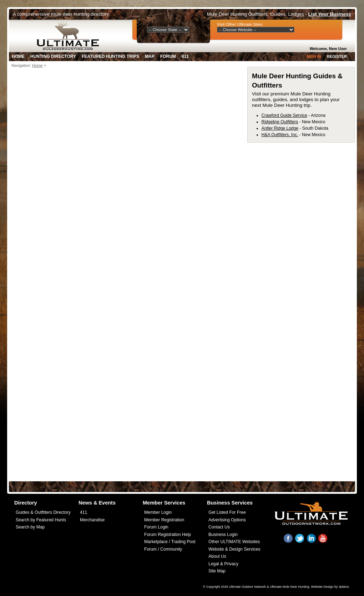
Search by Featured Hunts (41, 520)
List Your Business (330, 14)
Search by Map (30, 527)
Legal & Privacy (223, 564)
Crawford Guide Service (284, 115)
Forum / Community (163, 549)
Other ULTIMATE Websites (234, 542)
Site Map (217, 571)
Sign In (314, 56)
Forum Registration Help (168, 535)
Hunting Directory (53, 56)
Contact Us (219, 527)
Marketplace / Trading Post (170, 542)
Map (150, 56)
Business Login (223, 535)
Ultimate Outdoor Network (247, 587)
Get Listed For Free (227, 512)
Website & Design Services (234, 549)
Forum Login (156, 527)
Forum (168, 56)
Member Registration (164, 520)
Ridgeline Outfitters (280, 122)
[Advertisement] (67, 187)
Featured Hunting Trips (110, 56)
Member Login (158, 512)
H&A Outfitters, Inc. (280, 135)
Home (18, 56)
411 (185, 56)
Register (337, 56)
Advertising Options (227, 520)
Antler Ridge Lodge (280, 128)
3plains (344, 587)
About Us (217, 556)
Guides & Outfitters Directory (43, 512)
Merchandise (92, 520)
